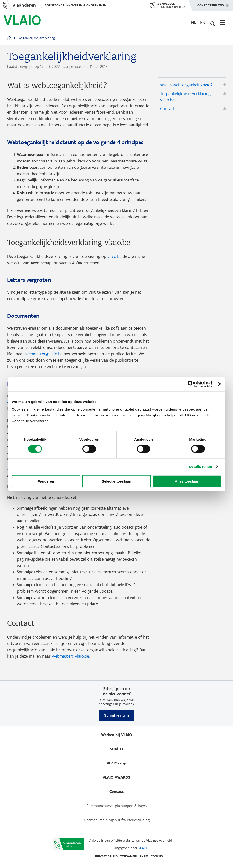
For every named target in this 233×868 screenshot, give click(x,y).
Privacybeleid (106, 856)
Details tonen (201, 467)
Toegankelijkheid (134, 856)
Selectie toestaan (116, 481)
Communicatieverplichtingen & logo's (117, 806)
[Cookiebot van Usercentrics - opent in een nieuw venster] (191, 384)
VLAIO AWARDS (116, 777)
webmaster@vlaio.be (44, 356)
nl (194, 23)
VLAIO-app (116, 763)
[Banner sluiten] (220, 384)
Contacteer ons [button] (211, 4)
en (203, 23)
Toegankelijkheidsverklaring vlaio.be (185, 97)
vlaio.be (114, 258)
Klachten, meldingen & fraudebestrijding (117, 820)
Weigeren (46, 481)
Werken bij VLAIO (117, 735)
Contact (168, 109)
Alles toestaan (187, 481)
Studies (116, 749)
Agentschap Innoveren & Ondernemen (75, 5)
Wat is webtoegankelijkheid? (186, 85)
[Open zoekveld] (213, 23)
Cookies (157, 856)
